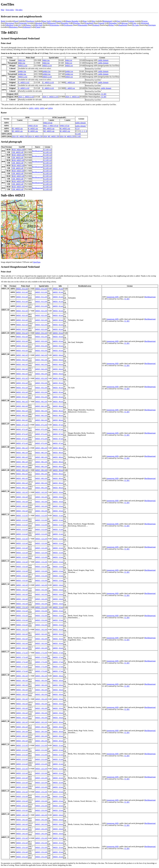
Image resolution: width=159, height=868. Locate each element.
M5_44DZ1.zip (49, 128)
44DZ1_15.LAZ (22, 607)
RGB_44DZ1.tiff (18, 150)
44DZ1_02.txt (58, 311)
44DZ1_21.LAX (41, 745)
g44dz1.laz (22, 71)
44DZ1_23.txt (58, 792)
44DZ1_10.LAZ (22, 492)
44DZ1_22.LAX (41, 769)
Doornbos (65, 23)
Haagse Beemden (72, 21)
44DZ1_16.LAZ (22, 630)
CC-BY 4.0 (48, 150)
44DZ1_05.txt (58, 378)
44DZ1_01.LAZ (22, 289)
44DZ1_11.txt (58, 516)
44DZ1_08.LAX (41, 448)
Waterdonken (83, 25)
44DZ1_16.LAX (41, 630)
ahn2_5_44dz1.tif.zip (51, 126)
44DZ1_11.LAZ (22, 516)
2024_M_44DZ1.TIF (67, 136)
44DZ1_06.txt (58, 402)
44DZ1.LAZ (23, 66)
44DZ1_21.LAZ (22, 745)
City (20, 25)
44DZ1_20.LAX (41, 722)
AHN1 (31, 108)
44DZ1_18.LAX (41, 676)
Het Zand (39, 25)
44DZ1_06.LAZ (22, 402)
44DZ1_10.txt (58, 492)
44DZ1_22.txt (58, 769)
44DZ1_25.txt (58, 838)
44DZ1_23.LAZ (22, 792)
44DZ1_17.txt (58, 653)
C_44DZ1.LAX (48, 82)
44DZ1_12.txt (58, 539)
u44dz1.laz (22, 74)
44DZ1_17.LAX (41, 653)
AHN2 (37, 108)
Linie (134, 23)
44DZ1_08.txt (58, 448)
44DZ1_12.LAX (41, 539)
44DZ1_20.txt (58, 722)
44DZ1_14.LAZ (22, 585)
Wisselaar (76, 23)
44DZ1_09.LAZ (22, 470)
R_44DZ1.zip (33, 128)
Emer (85, 21)
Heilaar (111, 25)
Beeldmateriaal (38, 151)
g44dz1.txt (69, 71)
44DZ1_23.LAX (41, 792)
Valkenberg (9, 25)
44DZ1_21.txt (58, 745)
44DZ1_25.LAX (41, 838)
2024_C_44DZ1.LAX (51, 97)
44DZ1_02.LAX (41, 311)
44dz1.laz (22, 60)
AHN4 (50, 108)
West (93, 21)
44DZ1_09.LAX (41, 470)
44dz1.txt (69, 60)
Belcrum (125, 23)
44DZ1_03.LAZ (22, 333)
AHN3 (42, 108)
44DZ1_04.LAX (41, 355)
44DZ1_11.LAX (41, 516)
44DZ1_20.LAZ (22, 722)
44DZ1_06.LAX (41, 402)
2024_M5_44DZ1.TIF (51, 136)
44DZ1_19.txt (58, 699)
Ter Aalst (136, 25)
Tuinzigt (101, 23)
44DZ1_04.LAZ (22, 355)
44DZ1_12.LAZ (22, 539)
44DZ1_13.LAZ (22, 562)
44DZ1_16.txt (58, 630)
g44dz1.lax (47, 71)
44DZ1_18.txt (58, 676)
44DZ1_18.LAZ (22, 676)
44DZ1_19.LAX (41, 699)
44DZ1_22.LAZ (22, 769)
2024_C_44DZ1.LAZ (26, 97)
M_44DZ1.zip (65, 128)
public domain (103, 60)
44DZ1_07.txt (58, 425)
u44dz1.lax (47, 74)
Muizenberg (13, 27)
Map (2, 10)
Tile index (19, 10)
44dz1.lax (46, 60)
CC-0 (77, 128)
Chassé (38, 27)
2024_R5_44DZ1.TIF (20, 136)
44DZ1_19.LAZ (22, 699)
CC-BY (104, 94)
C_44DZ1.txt (70, 82)
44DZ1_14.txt (58, 585)
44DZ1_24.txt (58, 815)
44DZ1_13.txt (58, 562)
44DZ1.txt (69, 66)
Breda (3, 21)
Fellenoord (27, 27)
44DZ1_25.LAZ (22, 838)
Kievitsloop (10, 23)
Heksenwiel (52, 23)
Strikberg (96, 25)
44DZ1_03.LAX (41, 333)
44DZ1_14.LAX (41, 585)
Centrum (131, 21)
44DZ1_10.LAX (41, 492)
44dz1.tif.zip (48, 123)
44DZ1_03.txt (58, 333)
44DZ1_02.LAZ (22, 311)
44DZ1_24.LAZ (22, 815)
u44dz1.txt (69, 74)
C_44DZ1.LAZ (24, 82)
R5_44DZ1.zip (17, 128)
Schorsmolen (55, 25)
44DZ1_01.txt (58, 289)
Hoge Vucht (47, 21)
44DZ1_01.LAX (41, 289)
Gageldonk (89, 23)
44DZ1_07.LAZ (22, 425)
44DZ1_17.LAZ (22, 653)
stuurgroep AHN (113, 297)
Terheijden (23, 23)
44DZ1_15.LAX (41, 607)
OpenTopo (37, 262)
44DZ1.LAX (47, 66)
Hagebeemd (123, 25)
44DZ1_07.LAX (41, 425)
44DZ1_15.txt (58, 607)
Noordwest (30, 21)
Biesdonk (39, 23)
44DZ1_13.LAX (41, 562)
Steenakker (113, 23)
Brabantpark (108, 21)
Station (28, 25)
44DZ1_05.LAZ (22, 378)
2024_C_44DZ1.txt (72, 97)
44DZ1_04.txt (58, 355)
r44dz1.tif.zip (33, 126)
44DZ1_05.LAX (41, 378)
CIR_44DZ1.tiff (18, 152)
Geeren (145, 21)
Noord (16, 21)
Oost (118, 21)
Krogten (58, 21)
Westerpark (145, 23)
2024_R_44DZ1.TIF (35, 136)
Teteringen (152, 25)
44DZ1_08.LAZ (22, 448)
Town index (10, 10)
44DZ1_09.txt (58, 470)
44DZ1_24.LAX (41, 815)
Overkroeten (68, 25)
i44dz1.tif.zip (65, 126)
